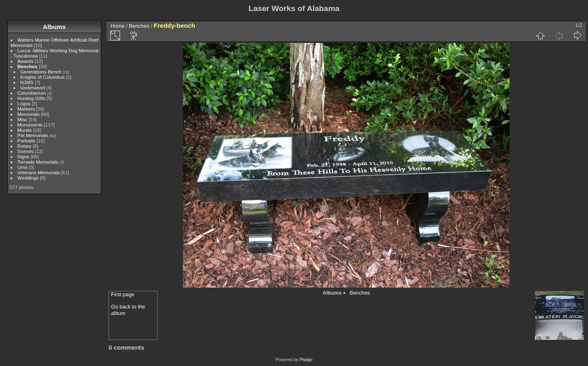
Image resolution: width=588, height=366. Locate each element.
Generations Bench (41, 72)
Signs (23, 156)
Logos (24, 103)
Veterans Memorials (39, 172)
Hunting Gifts (31, 98)
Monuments (30, 125)
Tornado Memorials (38, 162)
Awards (26, 61)
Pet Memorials (33, 135)
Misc (22, 119)
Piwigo (306, 359)
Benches (28, 66)
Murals (25, 130)
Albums (54, 27)
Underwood (33, 88)
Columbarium (32, 93)
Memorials (29, 114)
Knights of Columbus (43, 77)
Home (118, 26)
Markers (26, 109)
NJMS (27, 82)
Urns (23, 167)
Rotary (25, 146)
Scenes (26, 151)
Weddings (28, 178)
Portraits (27, 141)
